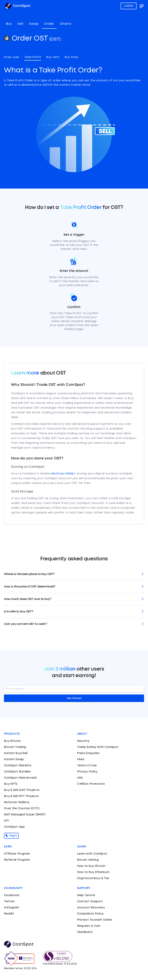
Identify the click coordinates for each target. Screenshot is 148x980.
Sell (20, 24)
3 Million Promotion (91, 784)
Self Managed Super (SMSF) (25, 815)
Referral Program (17, 860)
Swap (34, 24)
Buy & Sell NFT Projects (21, 796)
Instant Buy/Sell (16, 753)
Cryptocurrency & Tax (93, 878)
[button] (74, 574)
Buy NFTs (11, 784)
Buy (9, 24)
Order (49, 24)
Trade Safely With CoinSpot (98, 747)
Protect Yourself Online (95, 920)
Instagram (12, 908)
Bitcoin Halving (88, 860)
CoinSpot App (14, 827)
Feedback (85, 932)
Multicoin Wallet (63, 474)
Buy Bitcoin (12, 741)
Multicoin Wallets (17, 802)
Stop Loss (12, 57)
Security (83, 741)
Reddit (9, 914)
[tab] (74, 574)
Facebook (12, 895)
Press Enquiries (88, 753)
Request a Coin (89, 926)
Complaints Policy (90, 914)
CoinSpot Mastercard (20, 778)
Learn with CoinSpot (92, 854)
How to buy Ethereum (93, 872)
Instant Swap (14, 759)
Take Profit (33, 57)
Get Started (74, 698)
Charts (66, 24)
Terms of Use (87, 766)
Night (11, 836)
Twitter (9, 901)
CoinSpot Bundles (17, 772)
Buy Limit (53, 57)
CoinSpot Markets (18, 766)
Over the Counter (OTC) (22, 808)
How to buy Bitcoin (91, 866)
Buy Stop (71, 57)
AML (80, 778)
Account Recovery (91, 908)
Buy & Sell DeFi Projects (22, 790)
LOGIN (129, 6)
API (6, 821)
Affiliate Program (17, 854)
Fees (81, 759)
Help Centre (86, 895)
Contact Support (90, 901)
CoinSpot (18, 6)
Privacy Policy (87, 772)
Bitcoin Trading (15, 747)
